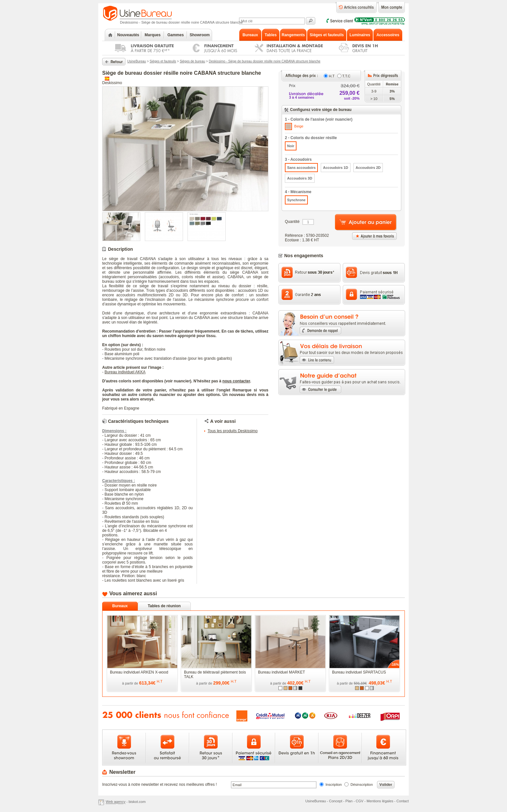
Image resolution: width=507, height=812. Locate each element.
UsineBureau (137, 61)
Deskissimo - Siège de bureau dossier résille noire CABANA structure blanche (265, 61)
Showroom (200, 35)
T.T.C (346, 76)
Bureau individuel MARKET (281, 672)
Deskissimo (112, 83)
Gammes (176, 35)
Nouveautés (128, 35)
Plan (349, 801)
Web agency (116, 802)
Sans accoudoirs (301, 168)
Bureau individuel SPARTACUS (359, 672)
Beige (294, 126)
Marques (152, 35)
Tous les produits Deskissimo (233, 431)
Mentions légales (380, 801)
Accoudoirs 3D (300, 178)
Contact (403, 801)
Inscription (334, 785)
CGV (360, 801)
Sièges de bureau (192, 61)
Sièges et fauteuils (163, 61)
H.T (332, 76)
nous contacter (236, 381)
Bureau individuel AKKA (125, 372)
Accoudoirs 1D (336, 168)
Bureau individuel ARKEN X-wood (139, 672)
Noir (291, 146)
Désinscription (362, 785)
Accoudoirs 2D (368, 168)
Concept (336, 801)
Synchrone (296, 200)
